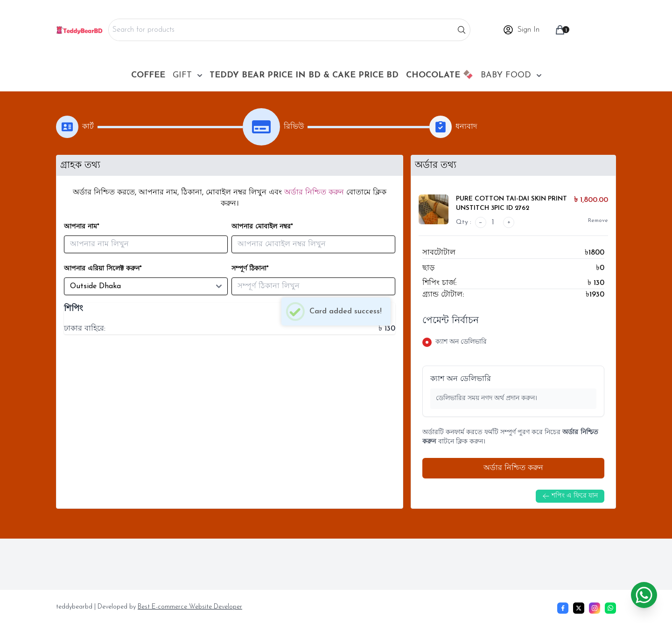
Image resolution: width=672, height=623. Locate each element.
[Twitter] (579, 608)
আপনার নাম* (82, 227)
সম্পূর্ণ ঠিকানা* (250, 269)
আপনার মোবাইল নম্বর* (262, 227)
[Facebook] (563, 608)
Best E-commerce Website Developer (190, 607)
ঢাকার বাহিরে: (85, 329)
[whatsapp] (610, 608)
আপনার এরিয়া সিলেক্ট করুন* (103, 269)
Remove (598, 221)
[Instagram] (595, 608)
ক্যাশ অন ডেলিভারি (461, 379)
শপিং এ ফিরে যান (570, 496)
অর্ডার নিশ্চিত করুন (513, 468)
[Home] (79, 30)
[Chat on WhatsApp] (644, 595)
